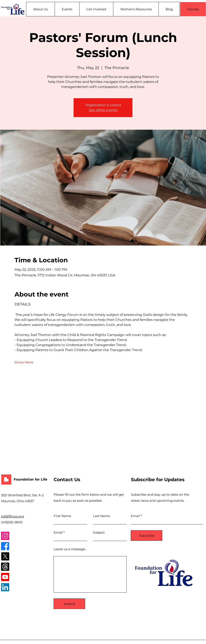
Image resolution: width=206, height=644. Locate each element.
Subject (99, 532)
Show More (24, 362)
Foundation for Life (30, 479)
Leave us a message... (70, 549)
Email (58, 532)
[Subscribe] (147, 536)
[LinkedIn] (5, 587)
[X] (5, 556)
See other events (103, 110)
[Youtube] (5, 577)
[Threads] (5, 567)
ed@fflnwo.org (13, 516)
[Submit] (69, 604)
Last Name (101, 516)
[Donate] (193, 9)
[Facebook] (5, 546)
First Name (62, 516)
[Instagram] (5, 536)
